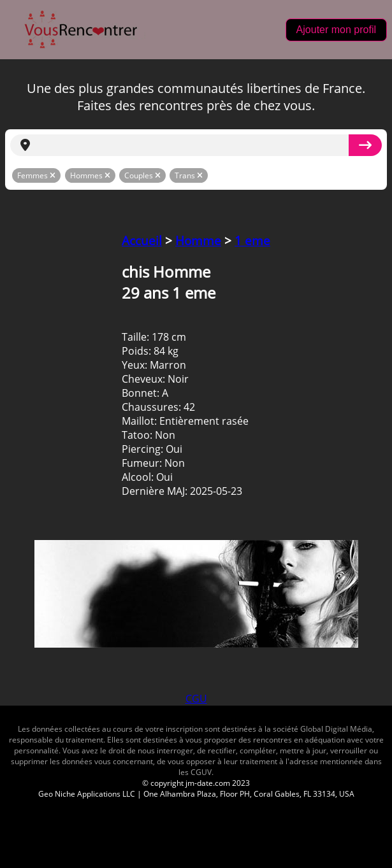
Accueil (142, 240)
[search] (194, 145)
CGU (196, 699)
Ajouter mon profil (336, 30)
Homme (198, 240)
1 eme (252, 240)
